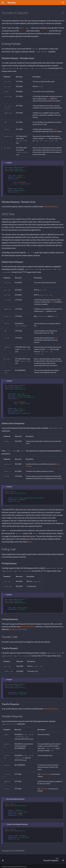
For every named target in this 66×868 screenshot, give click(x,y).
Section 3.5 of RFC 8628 (18, 625)
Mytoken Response (51, 205)
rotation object (44, 783)
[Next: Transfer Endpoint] (53, 853)
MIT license (23, 861)
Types (48, 98)
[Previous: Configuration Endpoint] (3, 853)
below (29, 537)
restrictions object (45, 768)
